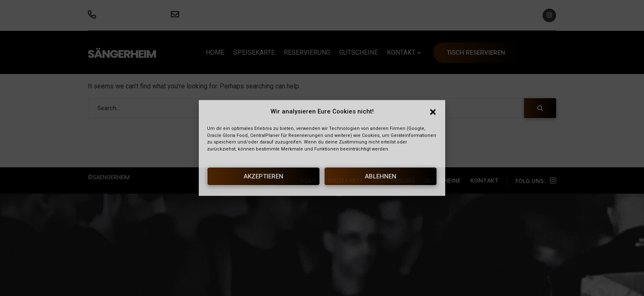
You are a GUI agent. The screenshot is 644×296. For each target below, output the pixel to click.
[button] (433, 112)
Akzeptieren (263, 176)
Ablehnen (381, 176)
